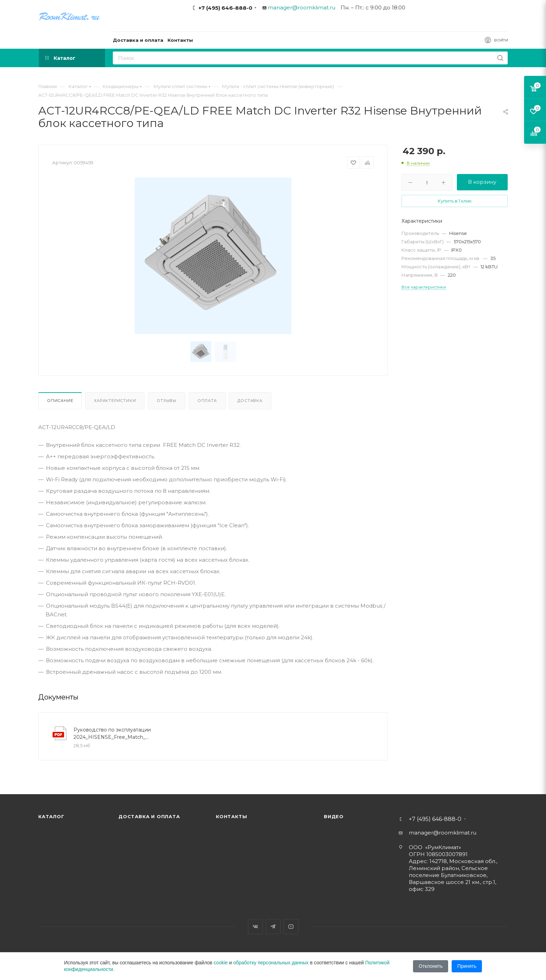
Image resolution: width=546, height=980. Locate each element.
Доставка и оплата (149, 816)
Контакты (231, 816)
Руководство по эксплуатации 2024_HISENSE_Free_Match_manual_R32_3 (113, 733)
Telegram (273, 927)
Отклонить (431, 966)
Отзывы (167, 401)
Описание (60, 401)
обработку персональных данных (271, 963)
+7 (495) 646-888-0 (225, 8)
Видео (334, 816)
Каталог (51, 816)
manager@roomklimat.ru (302, 7)
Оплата (207, 401)
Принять (467, 966)
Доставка (250, 401)
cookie (221, 963)
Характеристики (115, 401)
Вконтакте (255, 927)
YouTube (291, 927)
